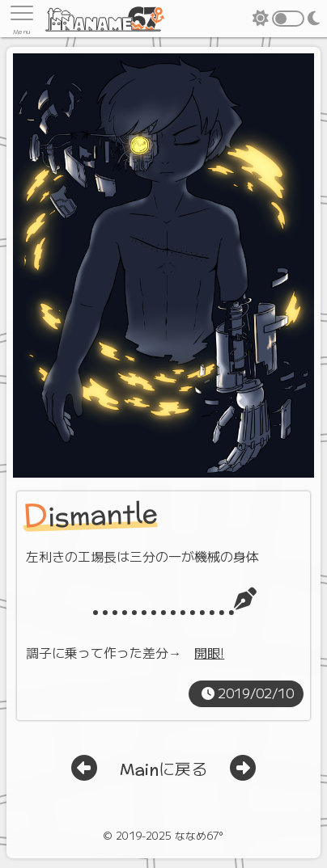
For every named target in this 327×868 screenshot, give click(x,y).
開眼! (209, 652)
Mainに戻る (163, 770)
